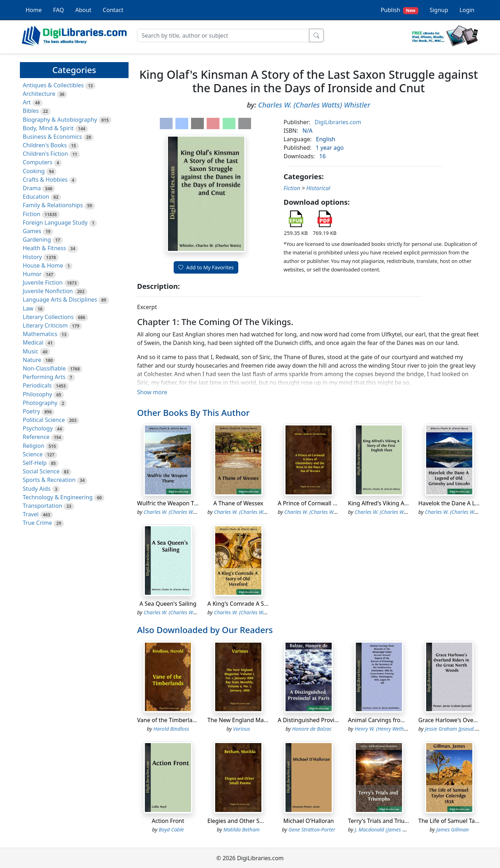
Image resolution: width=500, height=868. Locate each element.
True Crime (37, 523)
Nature (32, 360)
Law (28, 308)
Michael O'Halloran (309, 821)
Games (32, 231)
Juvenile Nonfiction (48, 291)
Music (31, 351)
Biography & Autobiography (60, 120)
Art (27, 102)
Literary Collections (48, 317)
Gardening (37, 240)
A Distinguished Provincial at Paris (323, 720)
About (83, 10)
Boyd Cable (171, 829)
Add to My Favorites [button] (206, 267)
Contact (113, 10)
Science (33, 454)
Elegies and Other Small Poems (249, 821)
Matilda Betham (241, 829)
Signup (439, 10)
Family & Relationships (53, 205)
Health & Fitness (44, 248)
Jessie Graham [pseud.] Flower (459, 729)
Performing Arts (44, 377)
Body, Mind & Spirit (48, 128)
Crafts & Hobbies (45, 180)
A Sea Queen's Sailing (168, 604)
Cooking (34, 171)
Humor (32, 274)
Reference (36, 437)
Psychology (38, 428)
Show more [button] (152, 392)
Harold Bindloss (171, 729)
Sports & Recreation (49, 480)
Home (34, 10)
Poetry (31, 411)
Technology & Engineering (58, 497)
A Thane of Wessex (238, 503)
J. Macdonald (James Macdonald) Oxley (399, 829)
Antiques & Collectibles (53, 85)
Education (36, 197)
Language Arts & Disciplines (60, 300)
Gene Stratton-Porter (312, 829)
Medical (33, 342)
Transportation (42, 506)
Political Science (44, 420)
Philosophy (37, 394)
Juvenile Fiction (43, 282)
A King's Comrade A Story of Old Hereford (263, 604)
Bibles (31, 111)
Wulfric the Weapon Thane (172, 503)
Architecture (39, 94)
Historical (318, 188)
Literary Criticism (45, 325)
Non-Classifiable (44, 368)
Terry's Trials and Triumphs (384, 821)
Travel (31, 514)
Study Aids (37, 489)
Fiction (32, 214)
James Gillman (452, 829)
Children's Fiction (45, 154)
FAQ (59, 10)
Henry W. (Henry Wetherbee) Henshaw (397, 729)
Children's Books (45, 145)
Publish (400, 10)
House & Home (43, 265)
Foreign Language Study (55, 223)
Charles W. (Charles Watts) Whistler (314, 105)
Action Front (168, 821)
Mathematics (40, 334)
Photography (40, 403)
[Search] (223, 35)
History (32, 257)
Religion (34, 446)
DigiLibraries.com (338, 122)
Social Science (41, 471)
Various (241, 729)
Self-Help (35, 463)
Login (467, 10)
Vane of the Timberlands (170, 720)
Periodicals (37, 385)
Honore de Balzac (312, 729)
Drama (32, 188)
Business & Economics (52, 137)
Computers (38, 162)
